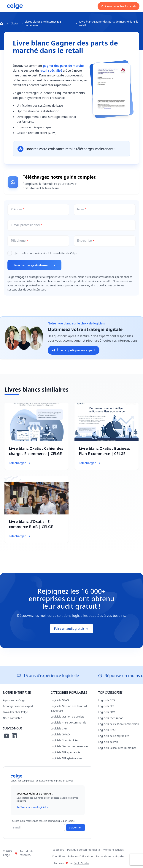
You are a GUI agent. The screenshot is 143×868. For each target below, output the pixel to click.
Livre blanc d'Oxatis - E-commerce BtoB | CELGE (31, 524)
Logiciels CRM (59, 728)
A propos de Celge (14, 700)
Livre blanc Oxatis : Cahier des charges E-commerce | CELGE (36, 451)
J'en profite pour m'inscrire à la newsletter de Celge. (46, 253)
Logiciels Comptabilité (64, 740)
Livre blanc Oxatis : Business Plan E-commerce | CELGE (104, 451)
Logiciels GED (107, 700)
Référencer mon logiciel (33, 807)
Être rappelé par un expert (74, 350)
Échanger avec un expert (18, 706)
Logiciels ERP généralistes (66, 758)
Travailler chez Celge (15, 712)
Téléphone (18, 241)
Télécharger (20, 463)
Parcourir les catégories (110, 856)
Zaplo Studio (81, 863)
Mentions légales (113, 850)
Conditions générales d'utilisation (72, 856)
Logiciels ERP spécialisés (65, 752)
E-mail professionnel (25, 225)
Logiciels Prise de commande (68, 722)
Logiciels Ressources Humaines (117, 748)
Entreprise (84, 241)
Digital (14, 23)
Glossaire (59, 850)
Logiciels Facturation (111, 718)
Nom (81, 209)
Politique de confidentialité (84, 850)
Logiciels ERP (106, 706)
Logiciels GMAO (60, 734)
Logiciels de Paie (108, 742)
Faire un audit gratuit (72, 629)
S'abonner (76, 827)
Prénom (16, 209)
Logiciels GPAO (60, 700)
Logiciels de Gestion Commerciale (119, 724)
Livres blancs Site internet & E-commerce (43, 23)
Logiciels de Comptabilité (114, 736)
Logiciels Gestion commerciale (69, 746)
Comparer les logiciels (119, 6)
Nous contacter (12, 718)
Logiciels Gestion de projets (67, 716)
